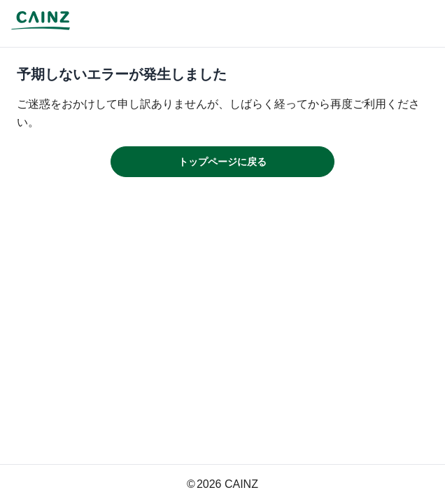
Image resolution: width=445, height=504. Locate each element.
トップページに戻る (222, 162)
